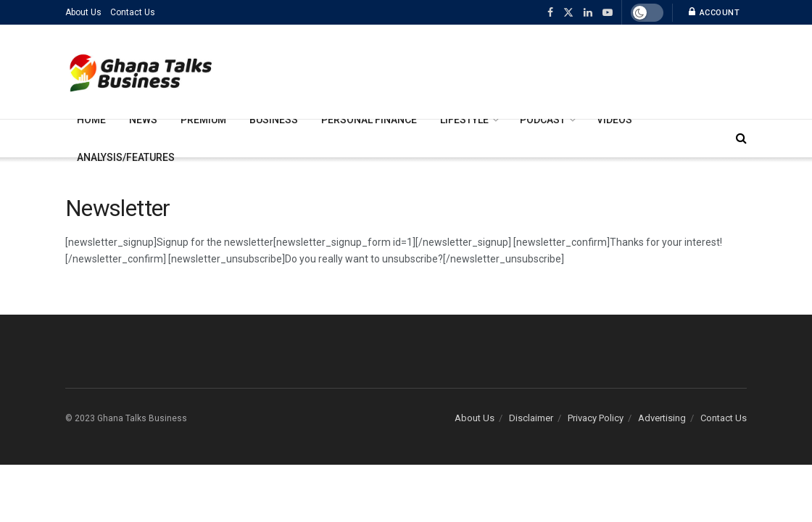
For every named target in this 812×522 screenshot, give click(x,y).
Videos (614, 120)
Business (274, 120)
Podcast (543, 120)
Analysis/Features (126, 157)
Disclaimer (531, 418)
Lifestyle (464, 120)
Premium (203, 120)
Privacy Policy (596, 418)
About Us (83, 12)
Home (91, 120)
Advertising (662, 418)
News (143, 120)
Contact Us (133, 12)
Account (714, 12)
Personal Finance (369, 120)
